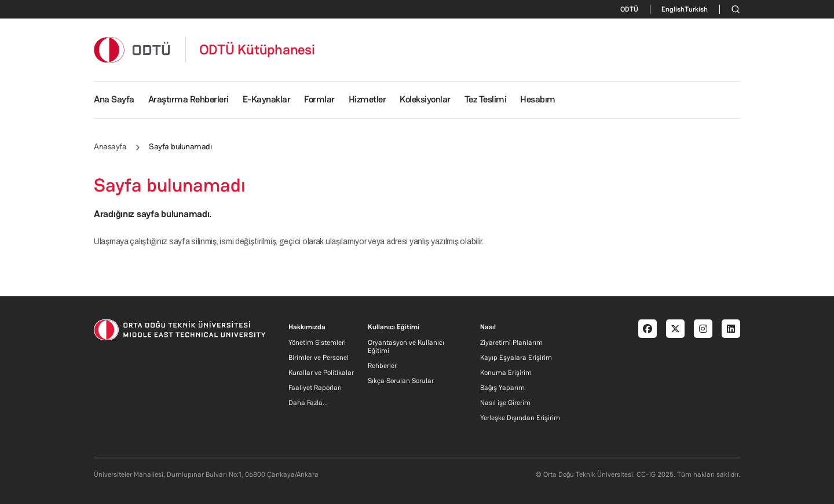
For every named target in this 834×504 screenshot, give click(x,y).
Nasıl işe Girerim (505, 403)
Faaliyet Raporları (315, 388)
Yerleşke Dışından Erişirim (520, 418)
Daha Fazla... (308, 403)
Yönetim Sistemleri (317, 343)
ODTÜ (629, 9)
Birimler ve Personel (319, 358)
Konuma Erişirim (506, 373)
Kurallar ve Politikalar (321, 373)
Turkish (696, 9)
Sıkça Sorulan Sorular (401, 381)
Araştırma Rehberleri (189, 99)
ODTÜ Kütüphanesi (257, 50)
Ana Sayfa (114, 99)
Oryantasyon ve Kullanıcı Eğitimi (406, 347)
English (673, 9)
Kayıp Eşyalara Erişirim (516, 358)
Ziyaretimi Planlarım (511, 343)
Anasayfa (110, 146)
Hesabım (538, 99)
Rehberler (382, 366)
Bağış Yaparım (502, 388)
